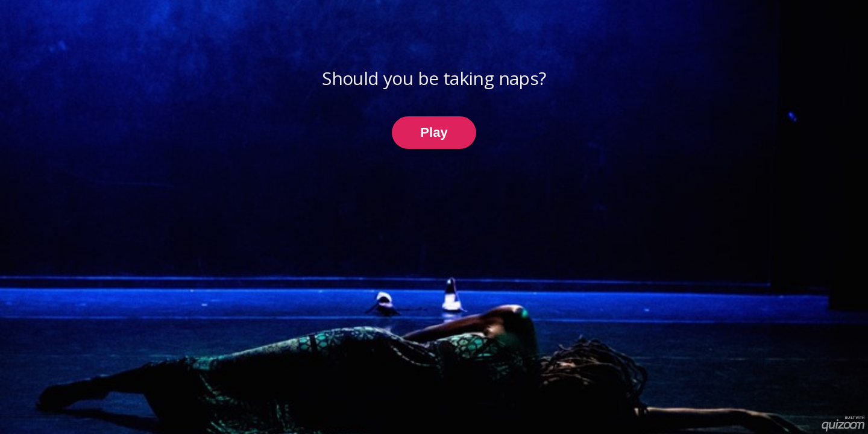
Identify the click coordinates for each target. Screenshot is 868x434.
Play (434, 132)
